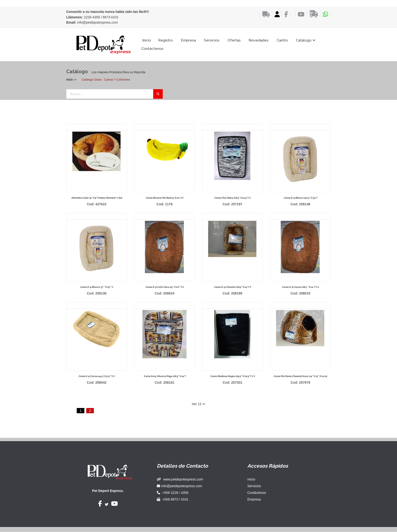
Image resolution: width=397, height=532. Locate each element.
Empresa (188, 40)
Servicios (212, 40)
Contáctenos (152, 49)
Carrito (282, 40)
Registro (165, 40)
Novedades (259, 40)
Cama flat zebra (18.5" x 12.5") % (232, 198)
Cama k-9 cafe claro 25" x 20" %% (165, 287)
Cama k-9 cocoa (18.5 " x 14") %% (300, 287)
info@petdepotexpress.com (98, 22)
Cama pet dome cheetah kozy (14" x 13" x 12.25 (300, 376)
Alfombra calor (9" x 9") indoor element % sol (97, 198)
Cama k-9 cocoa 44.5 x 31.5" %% (97, 376)
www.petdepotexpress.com (183, 479)
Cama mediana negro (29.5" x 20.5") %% (233, 376)
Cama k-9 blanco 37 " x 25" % (97, 287)
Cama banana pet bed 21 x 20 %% (165, 198)
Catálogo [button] (306, 40)
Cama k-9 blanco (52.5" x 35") (300, 198)
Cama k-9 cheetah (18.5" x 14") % (233, 287)
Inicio (147, 40)
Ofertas (234, 40)
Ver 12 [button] (198, 404)
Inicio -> (71, 80)
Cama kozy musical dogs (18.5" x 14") (165, 376)
